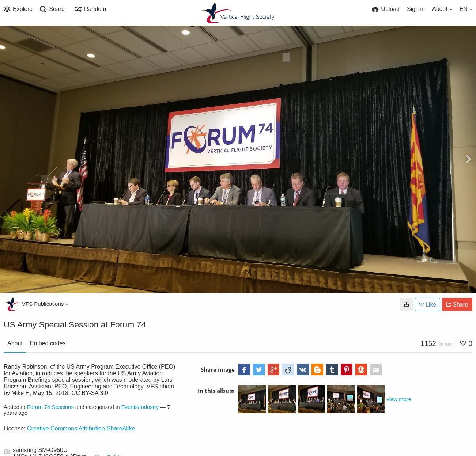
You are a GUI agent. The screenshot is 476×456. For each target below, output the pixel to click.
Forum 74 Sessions (50, 407)
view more (399, 399)
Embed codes (48, 343)
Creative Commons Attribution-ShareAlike (81, 428)
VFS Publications (45, 304)
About (15, 343)
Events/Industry (140, 407)
